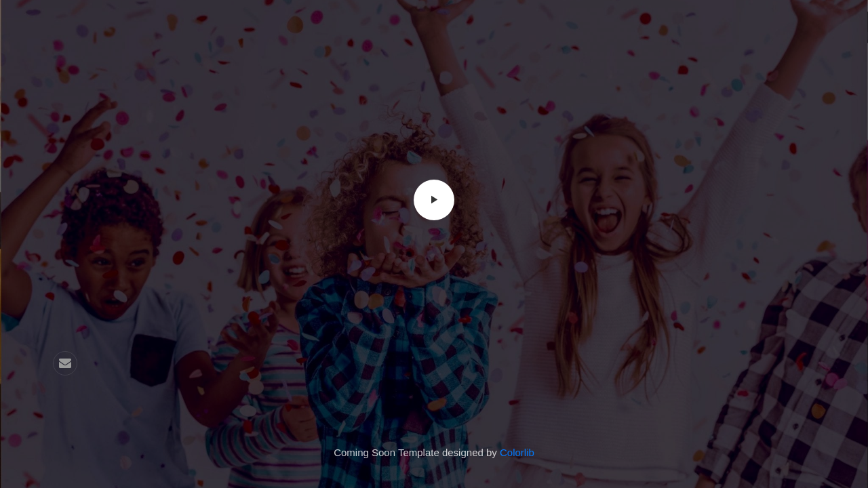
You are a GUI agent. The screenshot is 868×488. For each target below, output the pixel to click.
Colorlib (517, 452)
